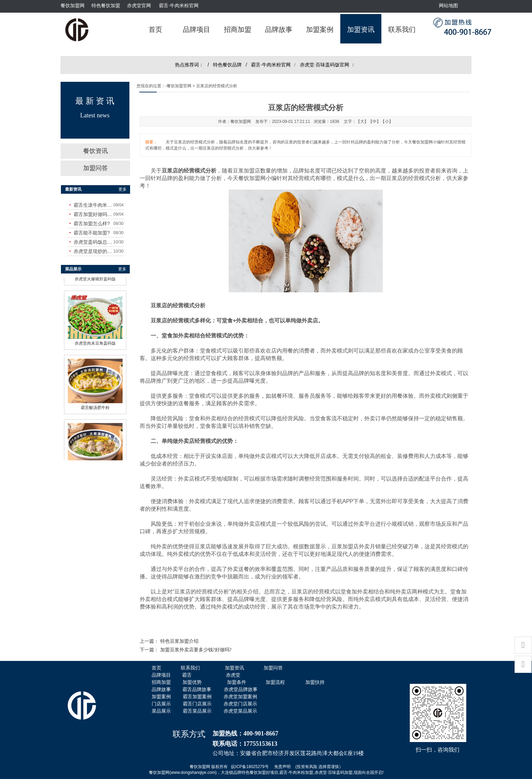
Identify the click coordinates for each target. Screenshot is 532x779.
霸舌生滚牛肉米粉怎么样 (93, 205)
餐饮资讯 (96, 151)
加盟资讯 (361, 29)
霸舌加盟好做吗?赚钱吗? (93, 214)
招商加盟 (238, 29)
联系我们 (402, 29)
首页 (155, 29)
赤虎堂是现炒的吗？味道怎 (93, 251)
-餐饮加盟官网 (178, 86)
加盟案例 (320, 29)
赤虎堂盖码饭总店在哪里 (93, 242)
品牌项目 (197, 29)
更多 (123, 189)
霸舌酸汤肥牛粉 (95, 406)
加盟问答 (96, 168)
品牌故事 (279, 29)
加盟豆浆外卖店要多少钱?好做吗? (196, 650)
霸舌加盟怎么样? (92, 224)
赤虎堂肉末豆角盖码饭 (95, 342)
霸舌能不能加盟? (92, 233)
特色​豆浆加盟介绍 (179, 641)
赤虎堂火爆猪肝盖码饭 (95, 277)
